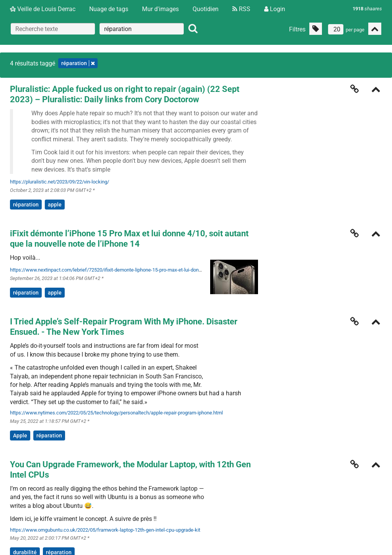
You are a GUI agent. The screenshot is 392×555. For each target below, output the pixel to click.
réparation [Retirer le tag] (78, 63)
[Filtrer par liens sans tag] (316, 29)
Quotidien (206, 9)
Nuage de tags (109, 9)
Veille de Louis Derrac (43, 9)
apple (55, 205)
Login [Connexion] (275, 9)
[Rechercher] (193, 29)
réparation (26, 205)
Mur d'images (160, 9)
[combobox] (142, 29)
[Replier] (376, 90)
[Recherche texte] (53, 29)
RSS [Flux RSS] (241, 9)
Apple (20, 435)
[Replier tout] (375, 29)
